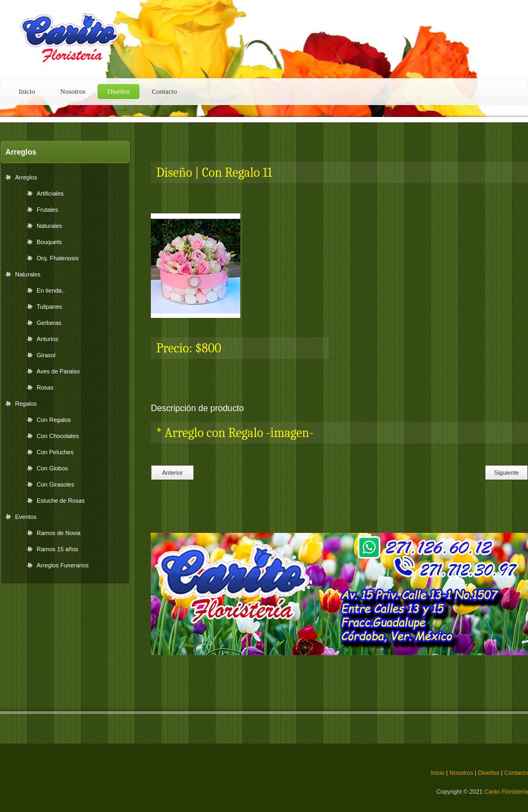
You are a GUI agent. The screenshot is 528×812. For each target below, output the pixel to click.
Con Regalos (54, 420)
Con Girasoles (55, 484)
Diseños (119, 91)
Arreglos (26, 177)
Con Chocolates (58, 436)
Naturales (49, 226)
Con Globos (52, 468)
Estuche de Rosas (61, 501)
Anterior (173, 473)
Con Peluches (55, 452)
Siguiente (506, 473)
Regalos (26, 404)
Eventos (26, 517)
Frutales (47, 210)
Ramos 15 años (57, 549)
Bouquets (49, 242)
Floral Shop (75, 39)
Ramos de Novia (58, 533)
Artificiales (50, 193)
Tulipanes (49, 307)
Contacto (165, 91)
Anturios (47, 339)
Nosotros (73, 91)
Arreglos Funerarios (63, 565)
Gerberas (49, 323)
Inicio (27, 91)
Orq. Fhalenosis (58, 258)
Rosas (45, 387)
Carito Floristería (506, 792)
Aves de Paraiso (58, 371)
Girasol (46, 355)
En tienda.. (51, 290)
